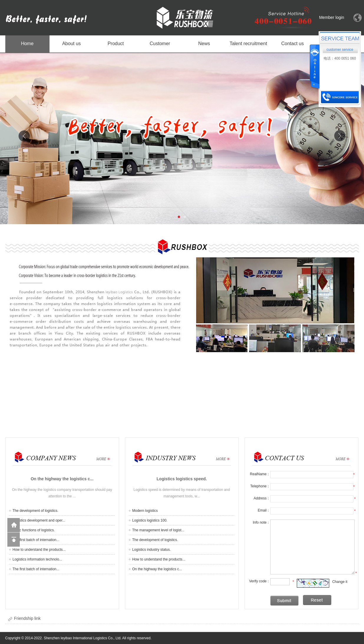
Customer (160, 44)
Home (27, 44)
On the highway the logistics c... (157, 569)
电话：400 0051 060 (340, 58)
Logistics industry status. (152, 550)
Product (116, 44)
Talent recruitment (248, 44)
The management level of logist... (158, 530)
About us (71, 44)
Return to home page (14, 525)
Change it (340, 582)
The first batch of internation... (36, 540)
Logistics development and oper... (39, 520)
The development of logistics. (36, 511)
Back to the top (14, 540)
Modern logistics (145, 511)
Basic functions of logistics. (34, 530)
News (204, 44)
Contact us (292, 44)
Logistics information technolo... (37, 559)
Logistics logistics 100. (150, 520)
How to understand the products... (39, 550)
